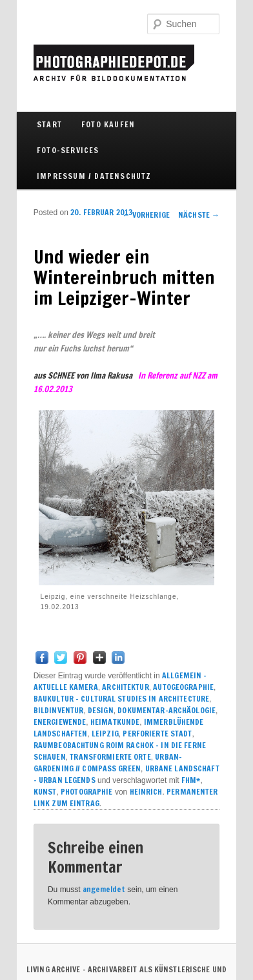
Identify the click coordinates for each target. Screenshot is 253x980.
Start (49, 124)
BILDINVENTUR (58, 710)
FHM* (191, 780)
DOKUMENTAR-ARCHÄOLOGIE (167, 710)
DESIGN (101, 710)
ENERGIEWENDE (60, 722)
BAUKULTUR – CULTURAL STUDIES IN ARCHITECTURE (121, 699)
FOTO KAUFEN (108, 124)
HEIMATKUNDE (115, 722)
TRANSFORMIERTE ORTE (110, 757)
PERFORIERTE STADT (157, 734)
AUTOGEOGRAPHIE (183, 687)
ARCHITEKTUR (125, 687)
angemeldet (104, 889)
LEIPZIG (105, 734)
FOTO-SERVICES (68, 150)
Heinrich (146, 792)
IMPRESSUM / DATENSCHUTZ (94, 176)
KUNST (45, 792)
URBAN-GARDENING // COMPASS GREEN (108, 763)
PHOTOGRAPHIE (86, 792)
